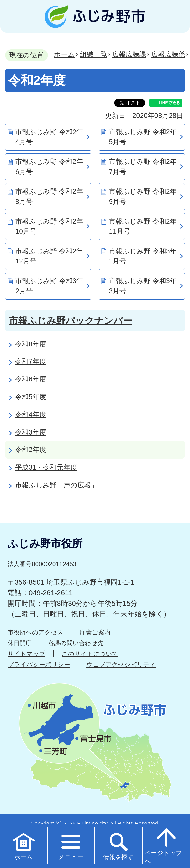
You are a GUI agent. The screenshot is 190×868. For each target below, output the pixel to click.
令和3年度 (31, 432)
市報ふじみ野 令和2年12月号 (49, 256)
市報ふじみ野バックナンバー (71, 321)
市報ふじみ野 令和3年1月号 (143, 256)
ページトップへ (163, 846)
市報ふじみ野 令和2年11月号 (143, 226)
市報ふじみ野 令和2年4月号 (49, 137)
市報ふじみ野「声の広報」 (56, 485)
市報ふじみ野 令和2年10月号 (49, 226)
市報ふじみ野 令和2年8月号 (49, 197)
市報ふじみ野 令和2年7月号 (143, 167)
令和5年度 (31, 397)
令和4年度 (31, 414)
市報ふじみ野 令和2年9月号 (143, 197)
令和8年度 (31, 344)
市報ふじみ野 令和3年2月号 (49, 286)
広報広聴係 (168, 54)
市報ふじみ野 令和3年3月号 (143, 286)
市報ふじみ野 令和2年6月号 (49, 167)
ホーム (64, 54)
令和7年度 (31, 361)
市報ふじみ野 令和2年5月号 (143, 137)
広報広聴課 (129, 54)
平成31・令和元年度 (46, 467)
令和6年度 (31, 379)
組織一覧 (93, 54)
